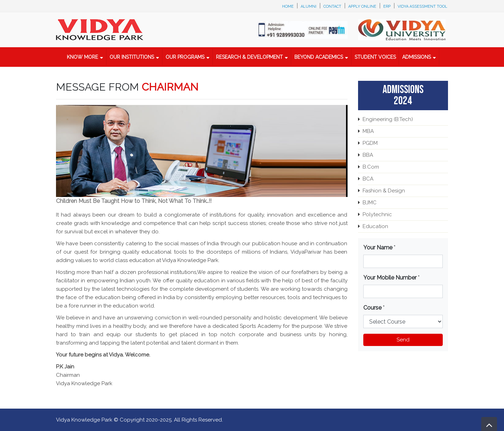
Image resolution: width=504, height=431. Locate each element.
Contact (332, 6)
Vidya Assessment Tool (422, 6)
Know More (82, 57)
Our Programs (185, 57)
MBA (368, 131)
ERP (387, 6)
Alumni (309, 6)
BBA (368, 155)
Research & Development (249, 57)
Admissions (416, 57)
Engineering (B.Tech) (388, 119)
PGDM (370, 143)
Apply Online (362, 6)
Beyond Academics (319, 57)
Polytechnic (377, 214)
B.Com (371, 167)
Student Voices (375, 57)
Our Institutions (132, 57)
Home (288, 6)
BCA (368, 179)
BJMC (370, 203)
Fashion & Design (384, 191)
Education (375, 226)
